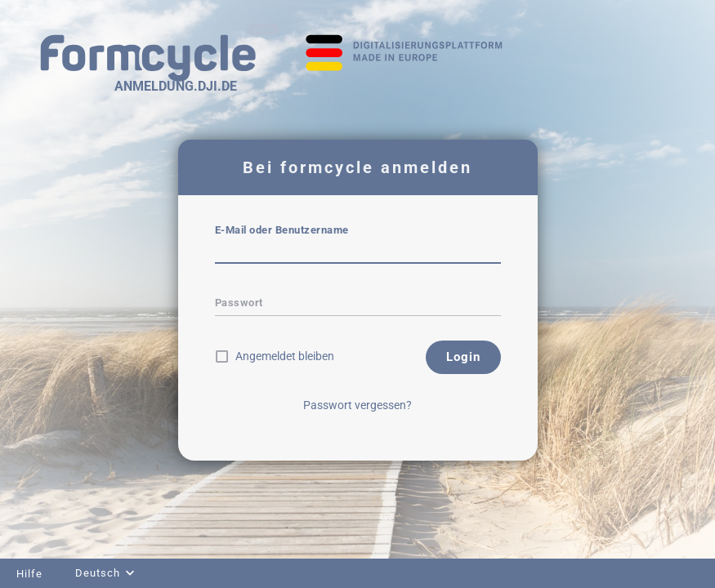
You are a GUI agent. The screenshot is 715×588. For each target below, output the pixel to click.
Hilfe (29, 574)
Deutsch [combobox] (98, 573)
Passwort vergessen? (357, 405)
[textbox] (358, 252)
